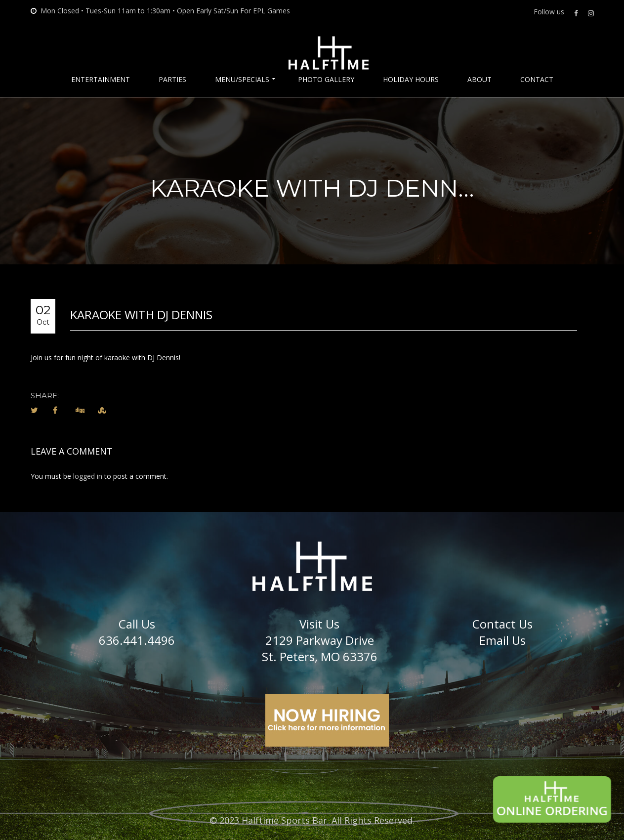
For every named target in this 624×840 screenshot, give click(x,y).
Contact (537, 80)
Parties (172, 80)
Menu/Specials (242, 80)
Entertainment (101, 80)
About (479, 80)
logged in (88, 476)
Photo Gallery (326, 80)
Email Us (502, 640)
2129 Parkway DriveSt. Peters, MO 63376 (320, 648)
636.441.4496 (137, 640)
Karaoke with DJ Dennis (141, 315)
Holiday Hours (411, 80)
